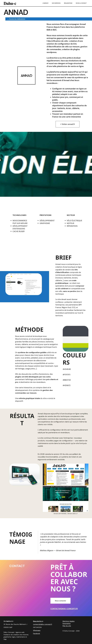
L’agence (45, 3)
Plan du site (67, 626)
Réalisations (68, 3)
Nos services (56, 3)
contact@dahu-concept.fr (64, 609)
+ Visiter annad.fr (68, 124)
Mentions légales (69, 621)
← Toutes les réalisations (16, 19)
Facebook (37, 633)
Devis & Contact (81, 3)
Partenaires (67, 623)
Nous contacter (60, 601)
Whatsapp (37, 630)
